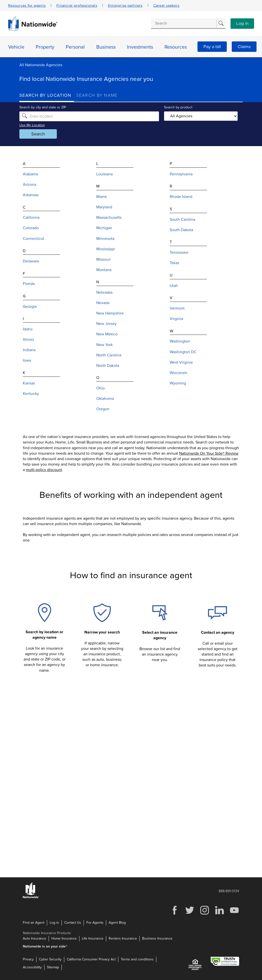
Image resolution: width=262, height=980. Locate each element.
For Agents (95, 923)
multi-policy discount (44, 470)
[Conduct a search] (184, 23)
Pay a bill (212, 47)
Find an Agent (34, 923)
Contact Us (73, 923)
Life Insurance (93, 938)
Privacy (28, 959)
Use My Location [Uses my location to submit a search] (32, 125)
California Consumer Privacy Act (91, 959)
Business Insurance (157, 938)
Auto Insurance (34, 938)
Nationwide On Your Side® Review (209, 453)
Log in (242, 24)
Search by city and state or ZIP (43, 107)
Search (38, 134)
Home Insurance (64, 938)
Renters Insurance (123, 938)
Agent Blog (117, 923)
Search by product (178, 107)
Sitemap (53, 967)
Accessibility (32, 967)
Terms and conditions (137, 959)
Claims (244, 47)
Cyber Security (50, 959)
